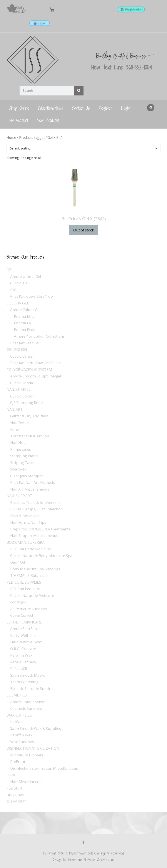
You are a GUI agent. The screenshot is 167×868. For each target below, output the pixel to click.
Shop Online (19, 108)
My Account (18, 120)
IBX (13, 290)
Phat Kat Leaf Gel (25, 343)
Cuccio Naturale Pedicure (32, 595)
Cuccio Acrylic (22, 383)
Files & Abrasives (25, 516)
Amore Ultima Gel (26, 276)
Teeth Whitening (24, 682)
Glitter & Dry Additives (29, 416)
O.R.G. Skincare (23, 649)
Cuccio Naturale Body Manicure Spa (41, 556)
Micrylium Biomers (27, 755)
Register (106, 108)
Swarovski (19, 469)
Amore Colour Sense (28, 702)
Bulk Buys (15, 795)
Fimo (15, 429)
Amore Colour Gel (25, 310)
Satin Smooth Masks (28, 675)
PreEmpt (18, 762)
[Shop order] (83, 148)
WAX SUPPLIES (19, 715)
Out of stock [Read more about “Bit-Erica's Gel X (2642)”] (84, 230)
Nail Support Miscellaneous (34, 536)
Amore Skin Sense (25, 629)
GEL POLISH (17, 349)
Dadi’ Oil (18, 562)
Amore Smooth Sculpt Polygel (36, 376)
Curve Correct (22, 615)
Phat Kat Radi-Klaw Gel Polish (35, 363)
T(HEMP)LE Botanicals (29, 575)
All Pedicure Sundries (29, 609)
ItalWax (17, 722)
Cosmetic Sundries (26, 708)
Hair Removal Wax (26, 642)
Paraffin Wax (21, 655)
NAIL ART (15, 409)
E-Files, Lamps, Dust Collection (36, 509)
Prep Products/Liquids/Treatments (40, 529)
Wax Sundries (22, 742)
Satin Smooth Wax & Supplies (36, 728)
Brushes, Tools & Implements (35, 502)
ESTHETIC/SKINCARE (24, 622)
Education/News (51, 108)
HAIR (11, 775)
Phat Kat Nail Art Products (33, 482)
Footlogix (18, 602)
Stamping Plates (24, 456)
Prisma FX (23, 323)
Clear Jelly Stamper (27, 476)
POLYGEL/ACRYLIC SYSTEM (29, 369)
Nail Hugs (19, 442)
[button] (151, 108)
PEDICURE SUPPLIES (24, 582)
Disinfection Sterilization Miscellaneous (44, 768)
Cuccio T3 (19, 283)
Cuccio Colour (22, 396)
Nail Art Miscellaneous (30, 489)
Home (11, 138)
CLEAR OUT (16, 801)
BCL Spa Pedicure (25, 589)
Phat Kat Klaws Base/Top (32, 296)
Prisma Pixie (25, 330)
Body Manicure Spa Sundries (35, 569)
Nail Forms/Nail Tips (28, 522)
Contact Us (81, 108)
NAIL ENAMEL (19, 389)
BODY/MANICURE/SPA (26, 542)
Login (126, 108)
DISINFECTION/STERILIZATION (33, 748)
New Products (48, 120)
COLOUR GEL (18, 303)
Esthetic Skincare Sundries (33, 689)
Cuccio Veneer (22, 356)
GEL (10, 270)
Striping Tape (22, 463)
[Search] (79, 91)
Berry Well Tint (23, 635)
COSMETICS (17, 695)
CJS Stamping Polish (27, 403)
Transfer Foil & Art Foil (30, 436)
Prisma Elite (24, 316)
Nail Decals (20, 423)
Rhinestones (21, 449)
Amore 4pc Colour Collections (39, 336)
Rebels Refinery (23, 662)
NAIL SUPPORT (19, 496)
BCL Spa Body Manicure (31, 549)
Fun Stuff (14, 788)
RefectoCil (19, 668)
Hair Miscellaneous (27, 782)
